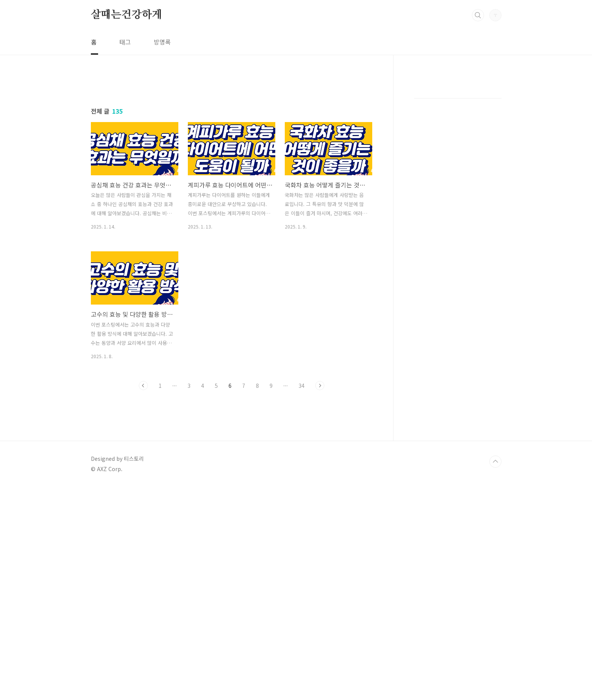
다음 (320, 492)
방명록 (162, 42)
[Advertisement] (232, 147)
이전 (143, 492)
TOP (495, 675)
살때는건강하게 (127, 15)
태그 (125, 42)
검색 (478, 15)
